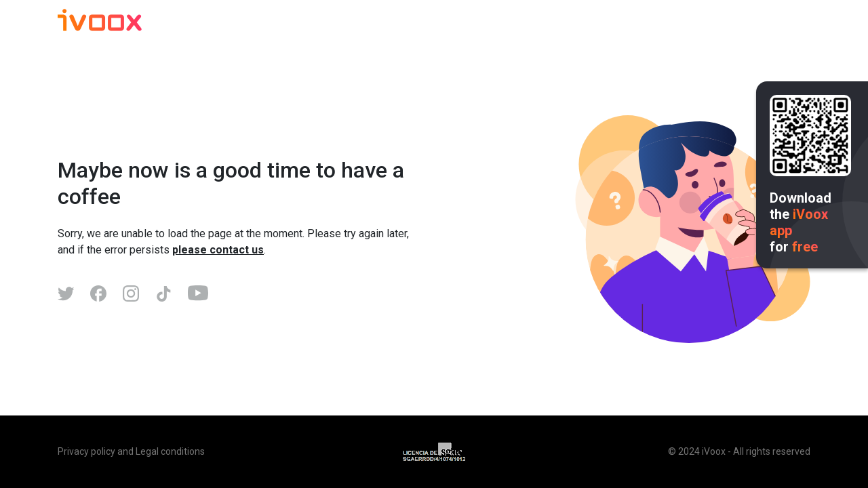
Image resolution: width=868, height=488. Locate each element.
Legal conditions (170, 451)
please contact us (218, 250)
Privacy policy (86, 451)
